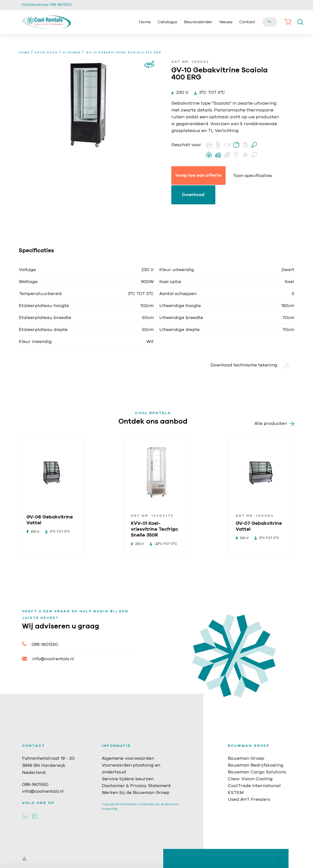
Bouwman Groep (246, 758)
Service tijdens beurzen (128, 779)
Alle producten (274, 424)
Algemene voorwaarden (128, 758)
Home (145, 22)
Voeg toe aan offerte (198, 176)
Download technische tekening (252, 365)
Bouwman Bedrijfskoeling (256, 765)
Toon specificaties (253, 176)
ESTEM (236, 793)
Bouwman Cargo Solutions (257, 772)
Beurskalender (198, 22)
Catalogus (167, 22)
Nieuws (226, 22)
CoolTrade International (254, 786)
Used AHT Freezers (249, 800)
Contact (247, 22)
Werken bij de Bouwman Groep (136, 793)
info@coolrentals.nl (48, 659)
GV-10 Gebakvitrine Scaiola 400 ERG (124, 53)
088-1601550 (40, 644)
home (24, 53)
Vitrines (72, 53)
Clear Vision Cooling (250, 779)
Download (193, 195)
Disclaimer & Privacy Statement (136, 786)
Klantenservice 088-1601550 (47, 5)
